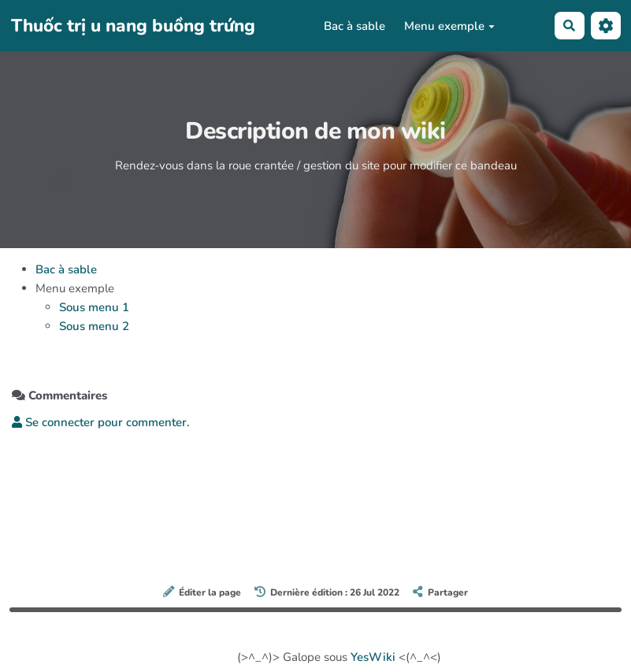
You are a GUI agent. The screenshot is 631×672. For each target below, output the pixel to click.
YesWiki (373, 657)
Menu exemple (449, 26)
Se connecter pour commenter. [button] (101, 422)
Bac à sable (354, 26)
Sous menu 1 (94, 307)
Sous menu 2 (94, 326)
